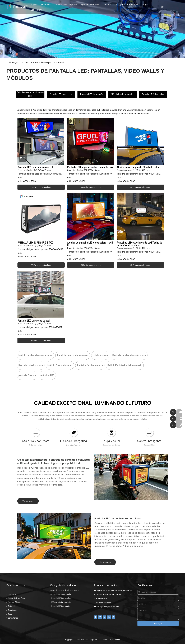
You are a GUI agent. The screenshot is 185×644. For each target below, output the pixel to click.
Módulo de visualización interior (35, 355)
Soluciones (135, 4)
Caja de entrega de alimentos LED (30, 94)
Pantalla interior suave (31, 365)
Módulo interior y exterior (122, 94)
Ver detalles (28, 501)
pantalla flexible (27, 375)
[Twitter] (104, 617)
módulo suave (100, 355)
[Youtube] (109, 617)
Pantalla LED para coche (61, 94)
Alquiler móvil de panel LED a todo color (138, 167)
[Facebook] (95, 617)
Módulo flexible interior (60, 365)
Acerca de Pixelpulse (69, 4)
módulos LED (47, 375)
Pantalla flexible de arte (90, 365)
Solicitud (110, 4)
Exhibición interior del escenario (125, 365)
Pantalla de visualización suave (129, 355)
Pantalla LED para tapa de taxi (34, 321)
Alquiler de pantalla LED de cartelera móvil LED (90, 244)
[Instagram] (113, 617)
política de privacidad (111, 640)
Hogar (36, 4)
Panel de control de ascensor (73, 355)
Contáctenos (40, 10)
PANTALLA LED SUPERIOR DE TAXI (35, 243)
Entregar (158, 623)
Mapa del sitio (95, 640)
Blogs (147, 4)
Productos (49, 4)
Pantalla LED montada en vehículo (36, 167)
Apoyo (122, 4)
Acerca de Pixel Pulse (16, 598)
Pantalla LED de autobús (92, 94)
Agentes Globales (93, 4)
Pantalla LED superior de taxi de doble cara (90, 167)
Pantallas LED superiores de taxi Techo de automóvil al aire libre (139, 244)
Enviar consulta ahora (41, 187)
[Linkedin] (100, 617)
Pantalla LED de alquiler (153, 94)
